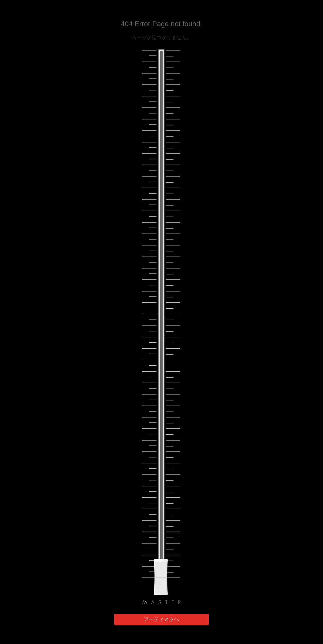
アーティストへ (161, 619)
